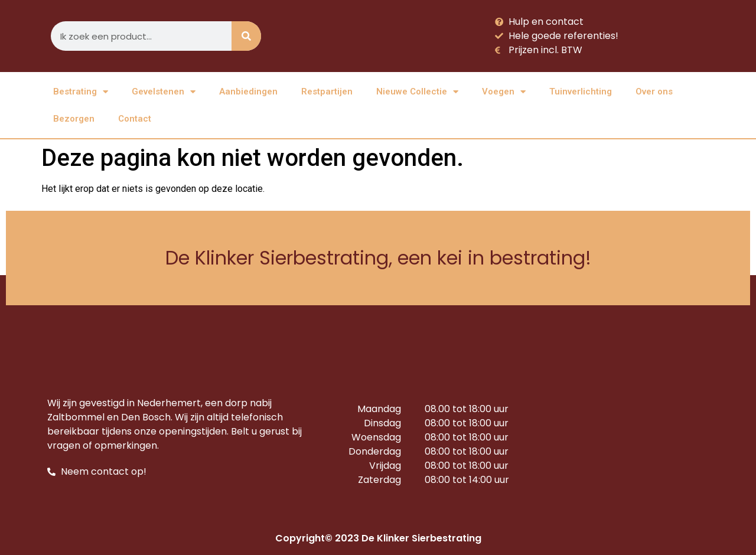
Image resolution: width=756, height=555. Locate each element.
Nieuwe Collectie (417, 92)
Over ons (654, 92)
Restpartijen (327, 92)
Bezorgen (74, 119)
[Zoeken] (246, 36)
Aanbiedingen (248, 92)
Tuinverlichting (581, 92)
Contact (135, 119)
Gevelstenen (164, 92)
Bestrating (81, 92)
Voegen (504, 92)
